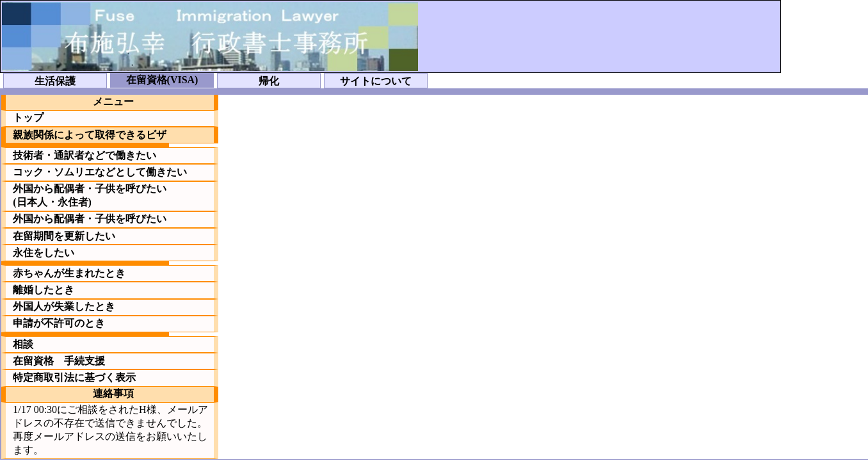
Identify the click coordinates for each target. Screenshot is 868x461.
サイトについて (376, 81)
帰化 (269, 81)
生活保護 (55, 81)
